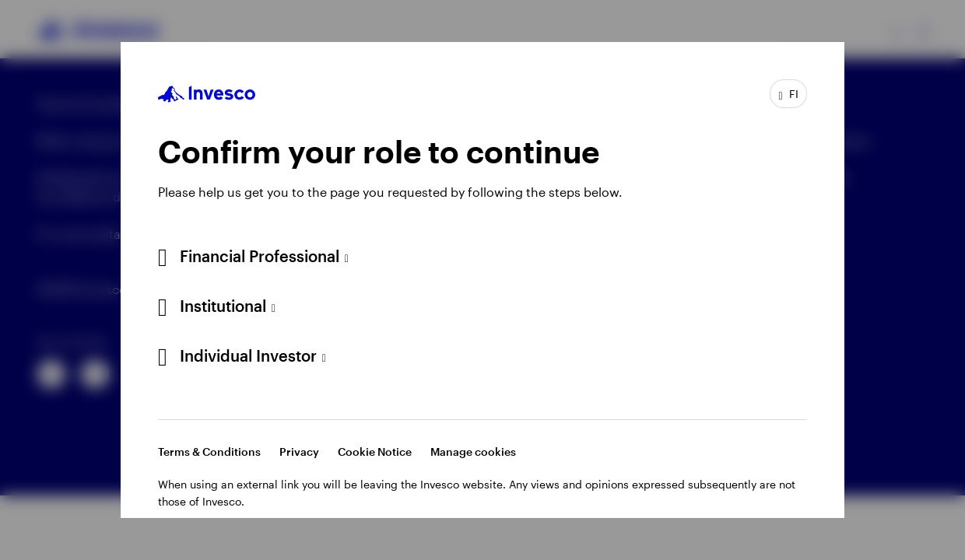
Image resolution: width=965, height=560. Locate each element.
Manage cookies (473, 451)
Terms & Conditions (209, 451)
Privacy (299, 451)
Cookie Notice (375, 451)
